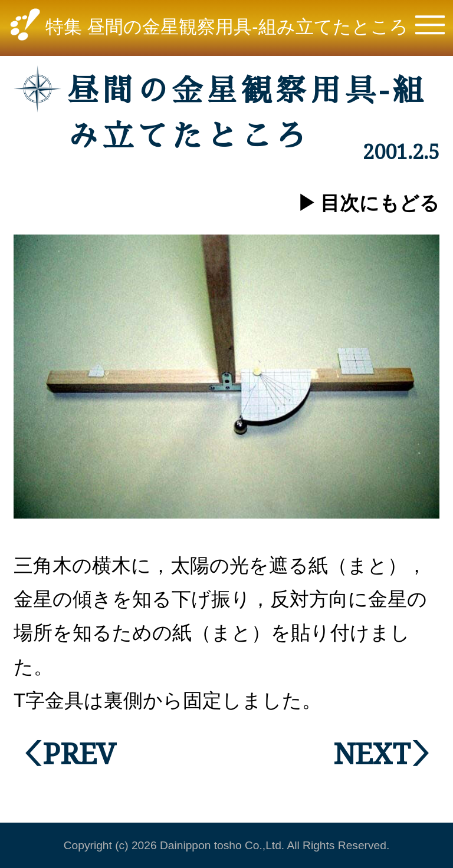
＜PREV (65, 753)
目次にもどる (380, 203)
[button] (430, 28)
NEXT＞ (386, 753)
